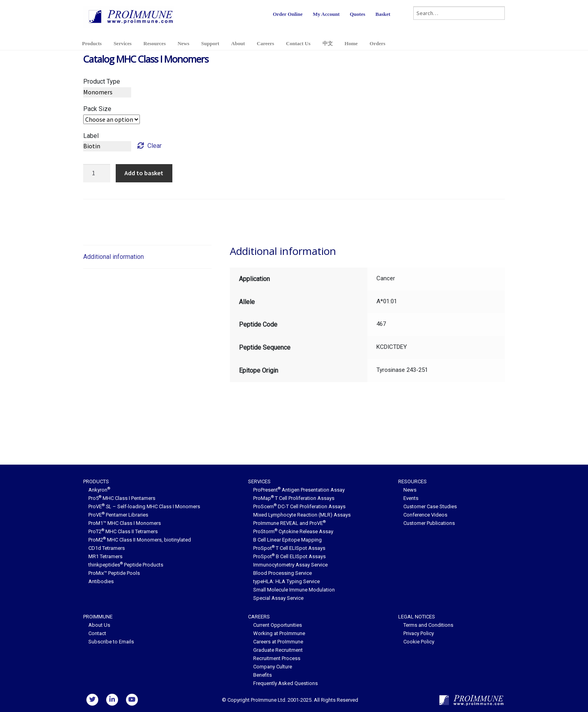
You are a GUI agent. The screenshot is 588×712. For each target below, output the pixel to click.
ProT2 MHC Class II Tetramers (123, 531)
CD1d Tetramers (107, 548)
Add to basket (144, 173)
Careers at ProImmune (278, 642)
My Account (326, 14)
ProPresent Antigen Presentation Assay (299, 490)
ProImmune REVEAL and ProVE (289, 523)
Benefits (262, 675)
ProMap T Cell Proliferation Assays (294, 498)
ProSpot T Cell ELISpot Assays (289, 548)
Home (351, 43)
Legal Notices (417, 617)
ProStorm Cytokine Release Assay (293, 531)
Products (92, 43)
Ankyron (99, 490)
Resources (155, 43)
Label (91, 136)
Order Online (287, 14)
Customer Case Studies (430, 506)
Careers (265, 43)
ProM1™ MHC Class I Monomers (125, 523)
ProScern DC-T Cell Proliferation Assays (299, 506)
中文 (328, 43)
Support (210, 43)
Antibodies (101, 581)
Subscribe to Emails (111, 642)
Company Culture (273, 667)
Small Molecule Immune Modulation (294, 590)
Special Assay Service (278, 598)
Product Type (102, 81)
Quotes (358, 14)
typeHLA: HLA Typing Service (286, 581)
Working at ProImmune (279, 633)
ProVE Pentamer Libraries (118, 515)
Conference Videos (425, 515)
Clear (155, 146)
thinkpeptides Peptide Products (126, 565)
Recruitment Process (277, 658)
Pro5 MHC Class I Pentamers (122, 498)
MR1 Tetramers (105, 556)
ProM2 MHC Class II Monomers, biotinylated (140, 540)
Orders (378, 43)
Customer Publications (429, 523)
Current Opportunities (278, 625)
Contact (97, 633)
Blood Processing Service (283, 573)
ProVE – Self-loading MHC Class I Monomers (144, 506)
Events (411, 498)
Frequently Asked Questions (285, 683)
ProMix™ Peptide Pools (114, 573)
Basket (383, 14)
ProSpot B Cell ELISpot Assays (289, 556)
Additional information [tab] (114, 257)
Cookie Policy (419, 642)
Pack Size (97, 109)
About (238, 43)
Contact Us (298, 43)
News (183, 43)
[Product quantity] (97, 173)
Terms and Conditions (428, 625)
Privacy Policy (419, 633)
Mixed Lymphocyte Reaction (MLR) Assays (302, 515)
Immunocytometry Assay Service (290, 565)
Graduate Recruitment (278, 650)
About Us (99, 625)
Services (123, 43)
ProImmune (98, 617)
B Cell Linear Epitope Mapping (287, 540)
